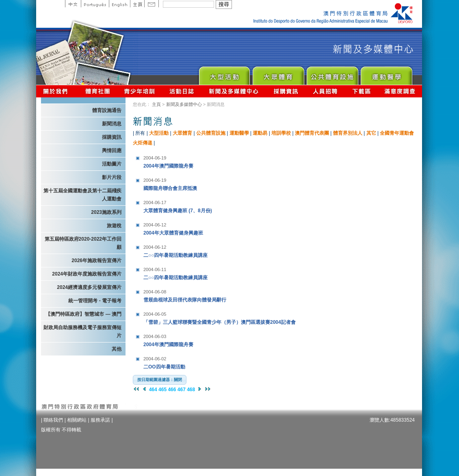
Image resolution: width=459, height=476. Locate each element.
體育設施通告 (107, 110)
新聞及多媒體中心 (234, 91)
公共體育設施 (211, 133)
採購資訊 (286, 91)
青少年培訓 (140, 91)
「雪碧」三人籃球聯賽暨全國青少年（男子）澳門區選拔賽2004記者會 (220, 317)
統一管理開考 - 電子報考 (95, 301)
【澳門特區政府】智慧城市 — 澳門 (83, 314)
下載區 (361, 91)
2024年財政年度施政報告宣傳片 (87, 274)
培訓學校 (281, 133)
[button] (160, 380)
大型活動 (159, 133)
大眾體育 (182, 133)
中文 (73, 4)
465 (162, 390)
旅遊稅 (114, 226)
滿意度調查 (400, 91)
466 (172, 390)
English (119, 4)
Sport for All (278, 74)
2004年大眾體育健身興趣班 (194, 228)
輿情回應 (112, 151)
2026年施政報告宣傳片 (96, 261)
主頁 (137, 4)
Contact (152, 4)
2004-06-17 (155, 202)
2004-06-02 (155, 359)
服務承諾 (100, 420)
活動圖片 (112, 164)
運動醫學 (239, 133)
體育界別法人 (348, 133)
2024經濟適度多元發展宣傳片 (89, 287)
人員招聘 (325, 91)
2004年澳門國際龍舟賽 (194, 161)
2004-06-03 (155, 336)
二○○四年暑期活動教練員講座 (194, 250)
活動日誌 (182, 91)
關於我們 (57, 91)
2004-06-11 (155, 269)
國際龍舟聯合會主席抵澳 (194, 183)
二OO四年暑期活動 (194, 362)
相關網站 (77, 420)
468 (191, 390)
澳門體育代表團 (312, 133)
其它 (371, 133)
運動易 (260, 133)
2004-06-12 (155, 225)
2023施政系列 (106, 212)
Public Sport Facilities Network (332, 74)
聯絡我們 (53, 420)
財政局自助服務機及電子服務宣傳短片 (82, 332)
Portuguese (95, 4)
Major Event (224, 74)
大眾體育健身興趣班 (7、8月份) (194, 206)
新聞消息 (112, 124)
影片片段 (112, 177)
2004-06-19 (155, 158)
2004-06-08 (155, 292)
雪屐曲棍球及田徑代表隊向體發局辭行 (194, 295)
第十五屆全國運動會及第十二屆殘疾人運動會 (82, 195)
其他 (117, 349)
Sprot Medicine (386, 74)
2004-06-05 (155, 314)
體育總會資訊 (97, 91)
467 (182, 390)
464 (153, 390)
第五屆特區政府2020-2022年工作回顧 (83, 243)
